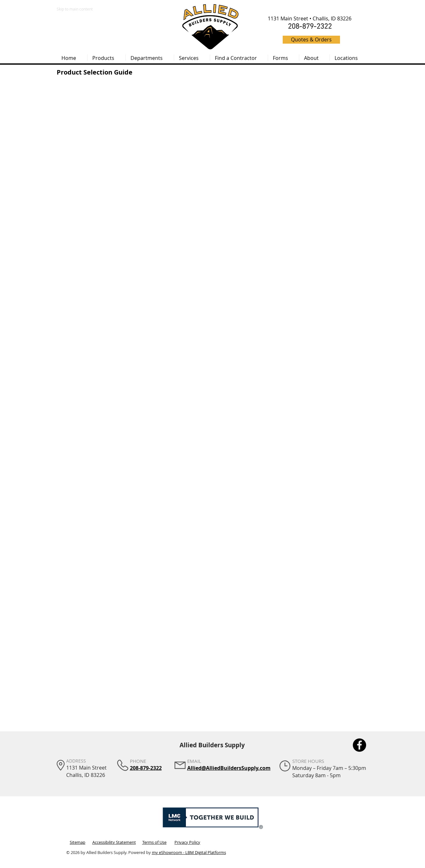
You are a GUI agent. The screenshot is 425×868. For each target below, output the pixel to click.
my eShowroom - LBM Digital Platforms (189, 852)
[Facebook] (359, 745)
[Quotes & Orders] (311, 40)
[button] (106, 58)
